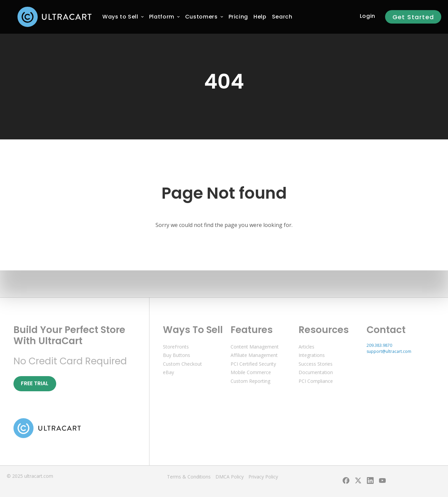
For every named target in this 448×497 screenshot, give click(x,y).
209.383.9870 (379, 345)
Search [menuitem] (282, 17)
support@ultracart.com (389, 351)
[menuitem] (120, 17)
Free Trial (35, 383)
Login (368, 16)
